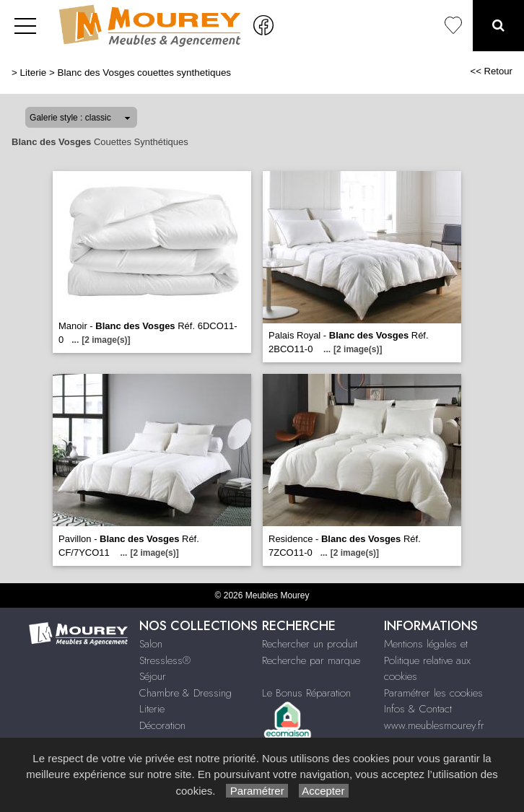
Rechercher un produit (310, 644)
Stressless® (165, 660)
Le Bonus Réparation (306, 693)
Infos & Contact (418, 709)
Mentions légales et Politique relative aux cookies (427, 660)
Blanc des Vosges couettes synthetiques (145, 73)
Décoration (162, 725)
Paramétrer (257, 791)
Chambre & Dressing (185, 693)
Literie (34, 73)
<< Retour (491, 71)
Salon (151, 644)
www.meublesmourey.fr (434, 725)
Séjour (153, 676)
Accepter (324, 791)
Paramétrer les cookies (433, 693)
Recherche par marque (311, 660)
